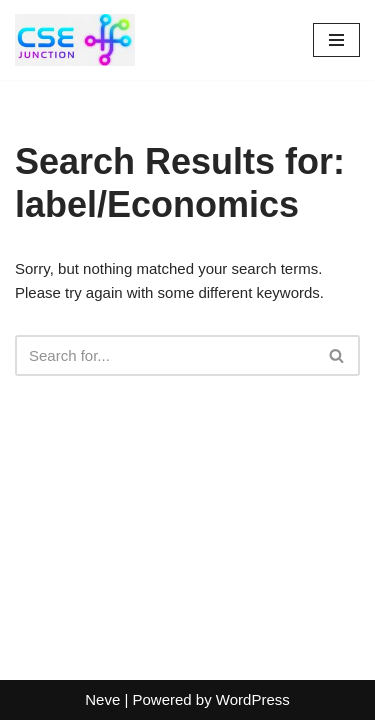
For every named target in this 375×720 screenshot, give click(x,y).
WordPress (253, 699)
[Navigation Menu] (336, 40)
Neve (102, 699)
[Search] (165, 355)
